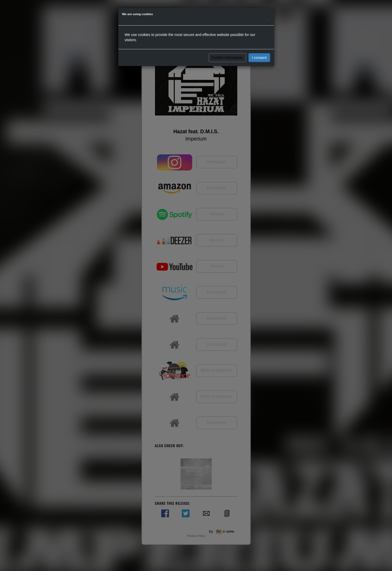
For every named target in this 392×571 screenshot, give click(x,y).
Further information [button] (227, 58)
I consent (259, 58)
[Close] (268, 19)
